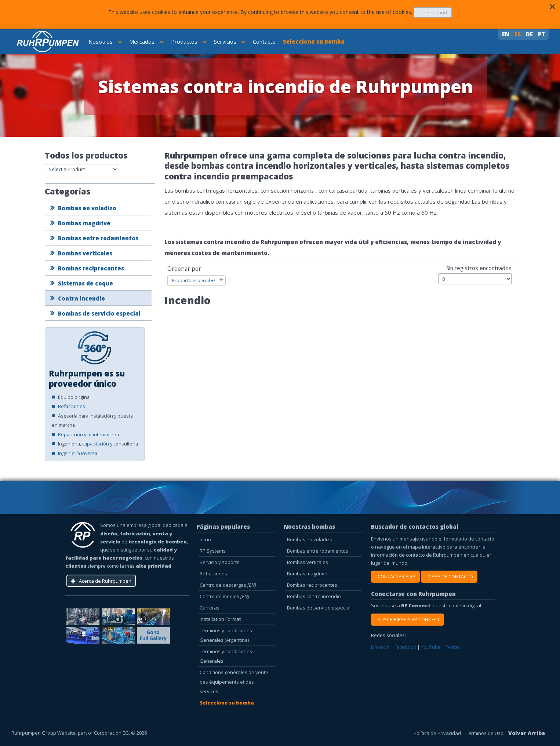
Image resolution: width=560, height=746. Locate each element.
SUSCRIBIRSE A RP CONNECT (408, 619)
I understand (433, 12)
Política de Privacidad (438, 733)
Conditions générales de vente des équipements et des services (234, 682)
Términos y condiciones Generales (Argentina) (226, 635)
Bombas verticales (85, 253)
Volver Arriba (527, 733)
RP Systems (213, 551)
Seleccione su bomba (227, 703)
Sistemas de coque (86, 283)
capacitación (96, 444)
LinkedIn (381, 647)
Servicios (230, 41)
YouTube (431, 647)
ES (518, 34)
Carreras (210, 608)
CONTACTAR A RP (395, 576)
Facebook (406, 647)
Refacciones (72, 406)
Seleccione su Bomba (314, 41)
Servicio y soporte (220, 562)
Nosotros (105, 41)
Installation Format (220, 619)
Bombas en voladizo (87, 208)
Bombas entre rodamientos (98, 238)
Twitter (453, 647)
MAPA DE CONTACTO (449, 576)
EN (506, 34)
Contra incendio (81, 298)
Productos (189, 41)
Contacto (264, 41)
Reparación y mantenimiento (89, 434)
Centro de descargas (228, 585)
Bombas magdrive (84, 223)
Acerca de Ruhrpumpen (105, 581)
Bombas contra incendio (314, 596)
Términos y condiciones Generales (226, 656)
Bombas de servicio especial (99, 313)
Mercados (146, 41)
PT (541, 34)
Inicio (205, 539)
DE (530, 34)
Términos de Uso (485, 733)
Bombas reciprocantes (91, 268)
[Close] (552, 7)
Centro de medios (224, 596)
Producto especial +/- (194, 281)
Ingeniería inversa (78, 453)
